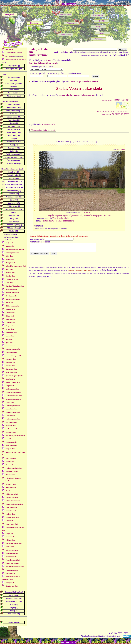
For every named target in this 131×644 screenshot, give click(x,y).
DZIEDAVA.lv (69, 4)
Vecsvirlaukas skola (61, 218)
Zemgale (50, 215)
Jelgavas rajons (61, 215)
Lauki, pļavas (49, 221)
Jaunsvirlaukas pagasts (93, 215)
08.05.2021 (88, 213)
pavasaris (108, 215)
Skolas (48, 60)
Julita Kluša (121, 149)
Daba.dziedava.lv (15, 59)
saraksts (14, 53)
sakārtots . (85, 81)
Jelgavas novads (88, 95)
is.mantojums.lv (48, 124)
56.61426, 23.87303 (115, 114)
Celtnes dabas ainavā (65, 221)
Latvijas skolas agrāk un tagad (43, 63)
